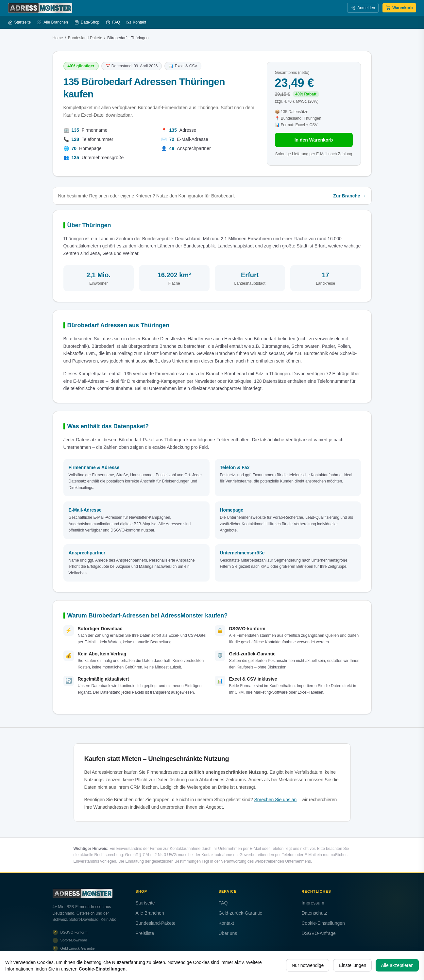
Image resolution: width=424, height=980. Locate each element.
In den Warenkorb (314, 140)
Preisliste (145, 933)
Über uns (228, 933)
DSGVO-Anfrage (319, 933)
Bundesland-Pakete (85, 38)
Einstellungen (352, 965)
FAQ (113, 22)
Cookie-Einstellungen (323, 923)
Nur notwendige (308, 965)
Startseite (20, 22)
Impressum (313, 903)
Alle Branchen (53, 22)
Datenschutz (314, 913)
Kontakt (136, 22)
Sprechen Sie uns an (275, 800)
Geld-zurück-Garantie (241, 913)
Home (58, 38)
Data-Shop (87, 22)
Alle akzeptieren (397, 965)
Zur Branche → (349, 196)
